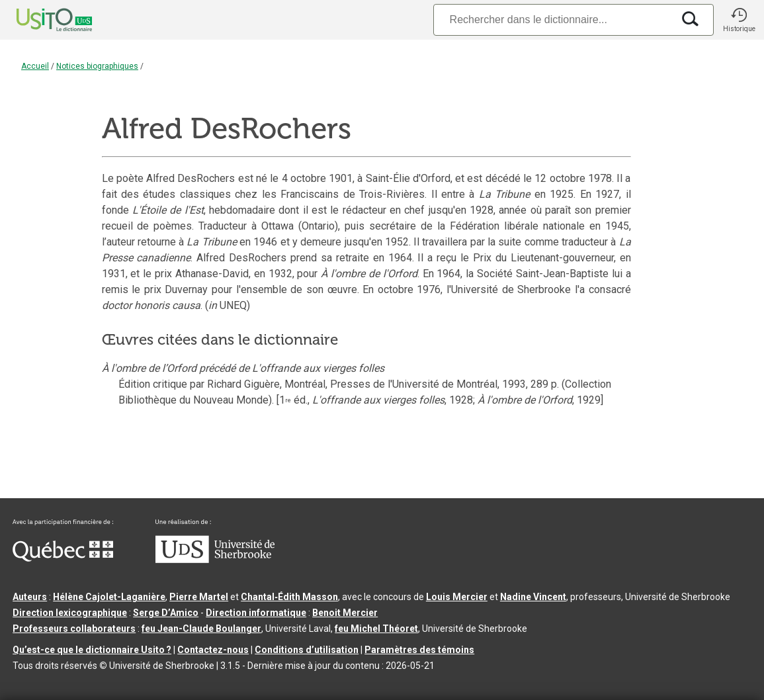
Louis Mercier (457, 597)
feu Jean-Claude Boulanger (201, 629)
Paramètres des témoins (419, 650)
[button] (739, 20)
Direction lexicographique (70, 613)
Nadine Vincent (533, 597)
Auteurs (30, 597)
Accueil (35, 66)
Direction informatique (256, 613)
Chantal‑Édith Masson (289, 597)
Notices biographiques (97, 66)
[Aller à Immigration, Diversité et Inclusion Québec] (63, 558)
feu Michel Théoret (376, 629)
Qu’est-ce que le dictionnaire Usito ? (92, 650)
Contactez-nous (213, 650)
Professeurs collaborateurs (74, 629)
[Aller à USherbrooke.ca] (215, 560)
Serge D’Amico (166, 613)
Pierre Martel (199, 597)
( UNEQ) (228, 305)
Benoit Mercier (345, 613)
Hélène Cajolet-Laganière (109, 597)
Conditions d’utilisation (307, 650)
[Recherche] (553, 20)
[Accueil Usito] (40, 20)
